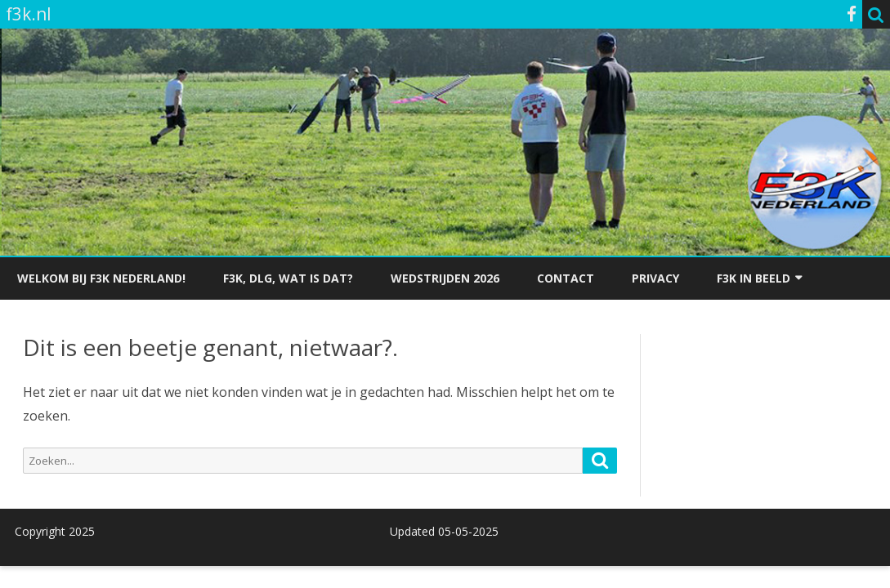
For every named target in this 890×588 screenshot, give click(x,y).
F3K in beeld (754, 278)
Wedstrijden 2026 (445, 278)
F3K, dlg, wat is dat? (288, 278)
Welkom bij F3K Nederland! (101, 278)
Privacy (655, 278)
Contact (566, 278)
